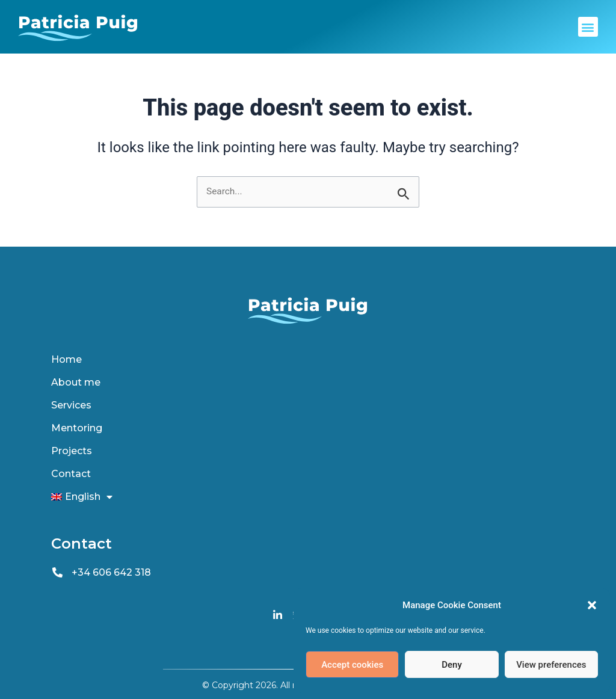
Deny (452, 665)
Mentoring (77, 428)
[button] (592, 605)
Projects (72, 451)
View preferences (551, 665)
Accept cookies (352, 665)
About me (76, 382)
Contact (71, 474)
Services (71, 405)
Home (66, 359)
